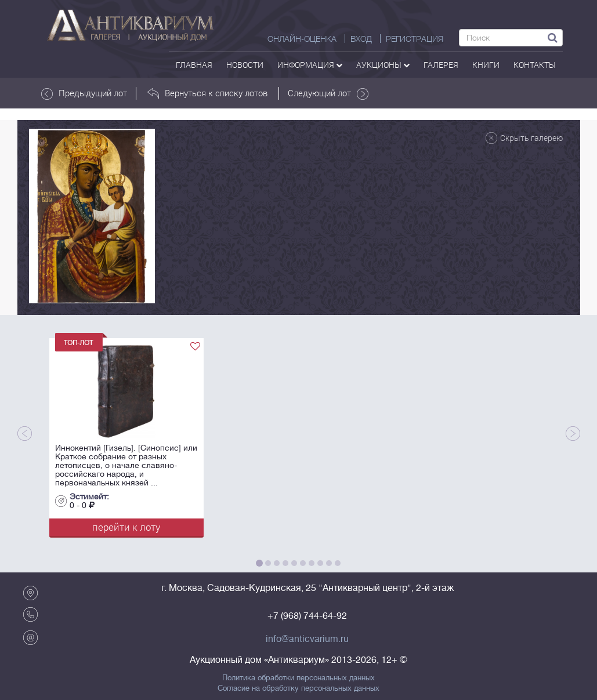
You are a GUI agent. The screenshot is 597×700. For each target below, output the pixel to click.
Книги (486, 65)
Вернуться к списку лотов (207, 93)
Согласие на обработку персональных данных (298, 688)
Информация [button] (310, 65)
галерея (441, 65)
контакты (535, 65)
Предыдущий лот (84, 93)
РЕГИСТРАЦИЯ (415, 39)
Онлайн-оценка (302, 39)
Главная (194, 65)
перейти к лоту (126, 527)
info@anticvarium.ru (307, 639)
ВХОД (361, 39)
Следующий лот (328, 93)
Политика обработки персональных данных (298, 678)
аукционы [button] (383, 65)
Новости (245, 65)
